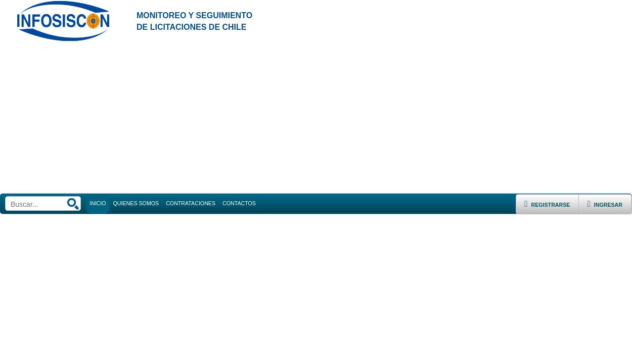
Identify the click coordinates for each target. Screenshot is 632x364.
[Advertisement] (316, 118)
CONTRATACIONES (191, 203)
